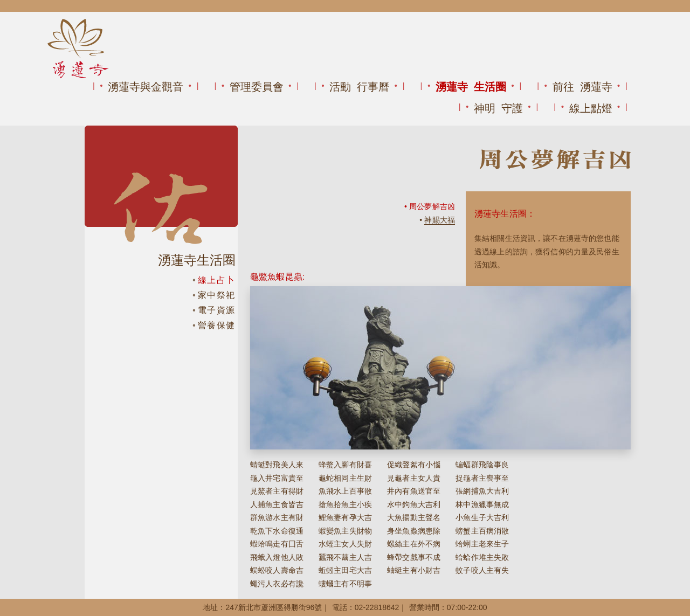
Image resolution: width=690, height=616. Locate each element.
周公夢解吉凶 (432, 206)
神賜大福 (440, 220)
